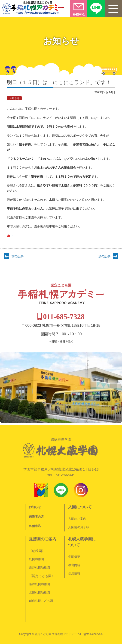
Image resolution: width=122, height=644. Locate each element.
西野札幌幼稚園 (39, 567)
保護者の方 (36, 517)
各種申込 (35, 526)
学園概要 (74, 557)
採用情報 (74, 573)
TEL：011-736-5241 (61, 475)
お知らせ (14, 98)
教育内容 (74, 565)
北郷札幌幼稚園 (39, 592)
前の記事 (18, 256)
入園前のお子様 (79, 527)
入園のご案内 (77, 519)
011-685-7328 (64, 317)
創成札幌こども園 (41, 601)
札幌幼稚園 (36, 559)
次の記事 (104, 256)
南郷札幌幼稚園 (39, 584)
